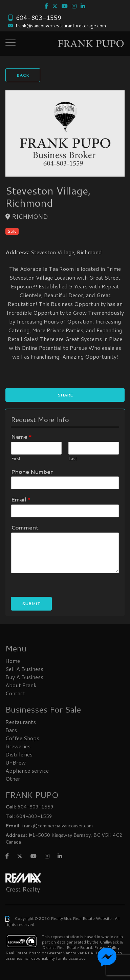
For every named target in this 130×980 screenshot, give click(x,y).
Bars (11, 730)
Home (13, 661)
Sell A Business (24, 669)
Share (65, 395)
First (16, 459)
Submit (31, 604)
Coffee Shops (22, 738)
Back (23, 75)
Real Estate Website (93, 918)
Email (21, 500)
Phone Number (32, 472)
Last (73, 459)
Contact (15, 693)
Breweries (18, 746)
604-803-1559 (39, 18)
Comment (25, 528)
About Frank (21, 685)
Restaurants (21, 722)
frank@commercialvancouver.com (57, 826)
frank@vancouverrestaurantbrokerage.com (61, 26)
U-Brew (16, 762)
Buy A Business (24, 677)
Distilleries (19, 754)
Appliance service (27, 770)
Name (21, 437)
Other (13, 779)
